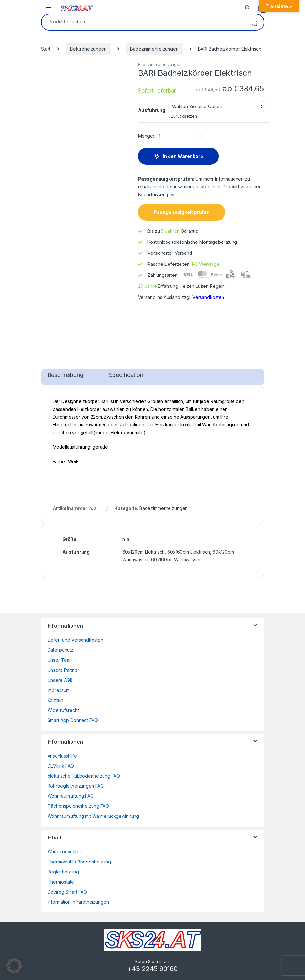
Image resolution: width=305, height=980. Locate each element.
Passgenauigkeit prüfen (182, 212)
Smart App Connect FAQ (73, 720)
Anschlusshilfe (62, 756)
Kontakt (55, 700)
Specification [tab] (126, 375)
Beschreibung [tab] (65, 375)
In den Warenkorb (183, 156)
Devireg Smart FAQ (67, 892)
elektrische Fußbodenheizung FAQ (84, 776)
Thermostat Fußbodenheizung (79, 862)
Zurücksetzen (184, 116)
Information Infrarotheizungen (78, 902)
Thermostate (61, 882)
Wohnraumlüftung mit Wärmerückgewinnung (93, 816)
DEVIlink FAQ (61, 766)
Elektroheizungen (88, 49)
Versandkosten (208, 297)
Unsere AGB (60, 680)
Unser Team (60, 660)
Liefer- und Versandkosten (76, 640)
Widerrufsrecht (63, 710)
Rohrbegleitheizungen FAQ (76, 786)
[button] (14, 966)
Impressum (59, 690)
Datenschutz (60, 650)
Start (46, 49)
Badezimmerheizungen (154, 49)
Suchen (255, 22)
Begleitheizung (63, 872)
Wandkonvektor (64, 852)
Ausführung (152, 110)
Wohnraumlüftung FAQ (71, 796)
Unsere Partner (63, 670)
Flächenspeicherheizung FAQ (78, 806)
